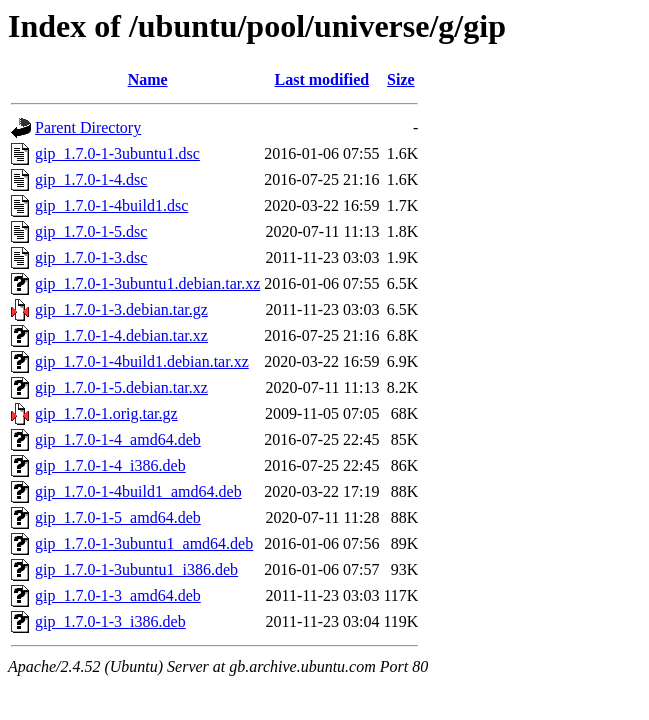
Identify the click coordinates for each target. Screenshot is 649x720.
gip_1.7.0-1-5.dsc (91, 231)
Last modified (322, 79)
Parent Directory (88, 127)
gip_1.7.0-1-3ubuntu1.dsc (117, 153)
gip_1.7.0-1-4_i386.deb (110, 465)
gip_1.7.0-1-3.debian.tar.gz (121, 309)
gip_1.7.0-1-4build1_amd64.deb (138, 491)
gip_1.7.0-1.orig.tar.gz (106, 413)
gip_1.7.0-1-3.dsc (91, 257)
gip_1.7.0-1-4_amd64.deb (118, 439)
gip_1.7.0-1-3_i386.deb (110, 621)
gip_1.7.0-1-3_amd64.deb (118, 595)
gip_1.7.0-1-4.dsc (91, 179)
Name (148, 79)
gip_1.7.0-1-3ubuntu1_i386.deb (136, 569)
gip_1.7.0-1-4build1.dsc (111, 205)
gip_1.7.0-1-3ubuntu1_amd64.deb (144, 543)
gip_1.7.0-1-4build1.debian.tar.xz (142, 361)
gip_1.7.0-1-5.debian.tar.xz (121, 387)
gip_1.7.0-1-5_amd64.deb (118, 517)
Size (401, 79)
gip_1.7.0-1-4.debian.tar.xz (121, 335)
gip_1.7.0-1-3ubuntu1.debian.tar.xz (147, 283)
